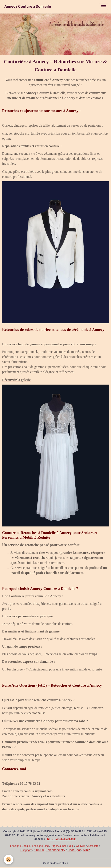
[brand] (28, 7)
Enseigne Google (20, 846)
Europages (26, 850)
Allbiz (86, 850)
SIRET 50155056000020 (61, 839)
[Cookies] (9, 859)
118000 (39, 850)
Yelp (71, 846)
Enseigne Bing (40, 846)
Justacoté (93, 846)
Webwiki (80, 846)
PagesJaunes (59, 846)
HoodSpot (74, 850)
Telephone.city (56, 850)
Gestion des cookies (56, 863)
